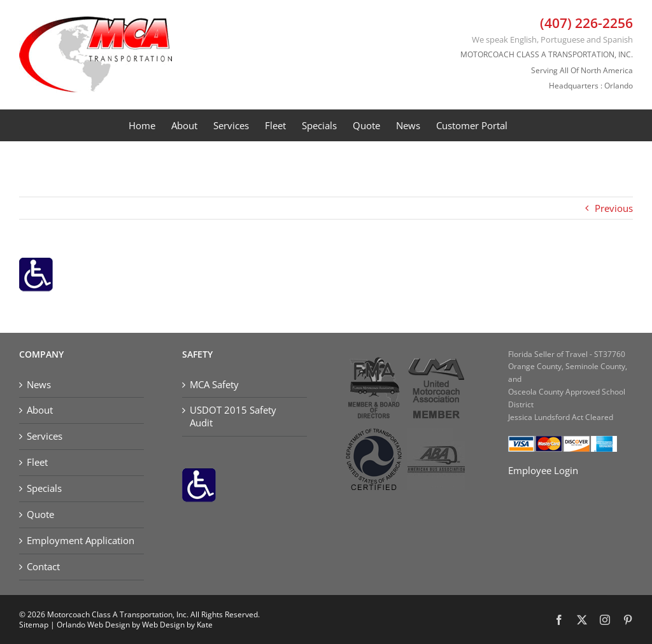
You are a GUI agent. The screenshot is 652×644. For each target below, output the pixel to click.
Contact (43, 567)
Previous (614, 208)
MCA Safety (214, 385)
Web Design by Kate (177, 625)
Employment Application (81, 541)
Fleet (37, 462)
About (40, 410)
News (39, 385)
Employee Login (543, 470)
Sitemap (34, 625)
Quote (40, 514)
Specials (44, 488)
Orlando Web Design (93, 625)
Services (45, 436)
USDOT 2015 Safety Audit (233, 416)
